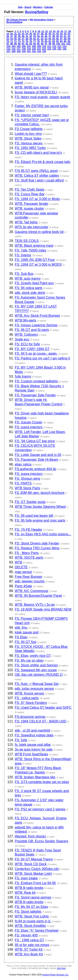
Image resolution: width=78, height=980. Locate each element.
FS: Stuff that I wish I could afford (39, 180)
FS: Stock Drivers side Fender (37, 543)
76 (31, 41)
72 (15, 41)
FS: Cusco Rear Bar (30, 194)
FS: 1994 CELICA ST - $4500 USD (41, 721)
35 (69, 34)
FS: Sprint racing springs (33, 897)
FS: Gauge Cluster (29, 422)
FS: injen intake (26, 878)
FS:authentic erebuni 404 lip (35, 469)
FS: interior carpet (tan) (32, 115)
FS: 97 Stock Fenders (31, 703)
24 (27, 34)
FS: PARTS (23, 483)
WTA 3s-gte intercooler (32, 227)
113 (59, 46)
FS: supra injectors (29, 427)
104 (13, 46)
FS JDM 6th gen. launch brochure (40, 493)
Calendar (49, 7)
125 (59, 49)
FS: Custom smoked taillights (36, 381)
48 (54, 36)
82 (54, 41)
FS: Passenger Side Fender (35, 395)
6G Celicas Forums (17, 20)
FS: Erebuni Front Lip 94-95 (35, 883)
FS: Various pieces (29, 143)
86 (69, 41)
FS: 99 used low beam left (34, 516)
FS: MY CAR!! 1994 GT (32, 349)
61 (38, 39)
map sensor (24, 572)
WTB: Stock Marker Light (33, 874)
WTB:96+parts (25, 320)
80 (46, 41)
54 (11, 39)
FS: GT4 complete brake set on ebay (42, 782)
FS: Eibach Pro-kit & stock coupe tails (43, 162)
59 (31, 39)
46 (46, 36)
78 (38, 41)
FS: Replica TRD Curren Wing (37, 548)
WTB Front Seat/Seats (31, 754)
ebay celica (23, 464)
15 (58, 31)
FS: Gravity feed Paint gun (34, 283)
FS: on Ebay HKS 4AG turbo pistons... (43, 534)
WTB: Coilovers (26, 335)
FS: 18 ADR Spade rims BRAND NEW (43, 609)
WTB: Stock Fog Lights (32, 916)
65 (54, 39)
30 (50, 34)
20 (11, 34)
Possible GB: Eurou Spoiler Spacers (41, 841)
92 (27, 44)
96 (42, 44)
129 (19, 51)
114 (64, 46)
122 (44, 49)
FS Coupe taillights (29, 129)
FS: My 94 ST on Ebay (32, 907)
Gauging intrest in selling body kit (39, 232)
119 (29, 49)
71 (11, 41)
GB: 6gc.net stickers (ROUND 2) (39, 675)
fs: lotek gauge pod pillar (33, 745)
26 (35, 34)
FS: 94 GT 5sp (26, 642)
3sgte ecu (22, 339)
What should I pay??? (31, 74)
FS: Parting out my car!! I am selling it (42, 358)
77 (35, 41)
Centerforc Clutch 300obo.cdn (37, 869)
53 (8, 39)
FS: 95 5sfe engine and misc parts (40, 520)
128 (13, 51)
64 (50, 39)
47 (50, 36)
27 (38, 34)
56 (19, 39)
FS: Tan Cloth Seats (30, 190)
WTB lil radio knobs (29, 888)
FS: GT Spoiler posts (30, 502)
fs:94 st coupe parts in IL (33, 921)
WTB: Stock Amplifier (30, 926)
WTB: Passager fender (32, 204)
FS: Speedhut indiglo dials (34, 735)
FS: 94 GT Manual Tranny (34, 859)
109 (39, 46)
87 (8, 44)
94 (35, 44)
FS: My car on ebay (29, 660)
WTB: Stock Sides (28, 138)
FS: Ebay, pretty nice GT (33, 656)
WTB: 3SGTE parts (29, 558)
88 (11, 44)
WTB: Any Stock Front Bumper (37, 316)
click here (61, 968)
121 (39, 49)
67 (61, 39)
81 (50, 41)
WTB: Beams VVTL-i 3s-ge (35, 605)
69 (69, 39)
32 (57, 34)
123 (49, 49)
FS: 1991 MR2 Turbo (30, 148)
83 (57, 41)
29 (46, 34)
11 (43, 31)
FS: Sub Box (24, 274)
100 (58, 44)
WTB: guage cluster (29, 208)
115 (8, 49)
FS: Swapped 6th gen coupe (36, 670)
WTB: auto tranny (28, 278)
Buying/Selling (37, 12)
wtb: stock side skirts (30, 293)
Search (28, 7)
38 (15, 36)
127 (8, 51)
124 (54, 49)
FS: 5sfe (21, 740)
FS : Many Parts (27, 553)
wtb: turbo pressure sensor (34, 689)
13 (50, 31)
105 (19, 46)
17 (66, 31)
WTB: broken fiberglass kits (35, 777)
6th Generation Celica (41, 20)
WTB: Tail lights (26, 222)
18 (69, 31)
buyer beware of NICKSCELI (36, 92)
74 (23, 41)
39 (19, 36)
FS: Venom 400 (26, 935)
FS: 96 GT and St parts (32, 330)
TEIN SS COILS (27, 241)
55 (15, 39)
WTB (19, 562)
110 (44, 46)
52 (69, 36)
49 (57, 36)
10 (39, 31)
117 (19, 49)
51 (65, 36)
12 (46, 31)
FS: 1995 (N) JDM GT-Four (35, 260)
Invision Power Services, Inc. (56, 975)
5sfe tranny (23, 376)
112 (54, 46)
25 (31, 34)
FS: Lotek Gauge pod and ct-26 (38, 455)
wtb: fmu (21, 628)
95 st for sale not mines (32, 945)
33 (61, 34)
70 (8, 41)
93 (31, 44)
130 (24, 51)
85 (65, 41)
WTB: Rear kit (25, 893)
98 (50, 44)
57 (23, 39)
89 (15, 44)
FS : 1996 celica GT (29, 940)
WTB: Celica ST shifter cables (37, 176)
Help (20, 7)
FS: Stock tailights (28, 912)
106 (24, 46)
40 (23, 36)
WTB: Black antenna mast (34, 246)
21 (15, 34)
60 (35, 39)
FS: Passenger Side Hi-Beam (37, 460)
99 (54, 44)
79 (42, 41)
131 (29, 51)
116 (13, 49)
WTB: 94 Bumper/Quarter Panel (38, 596)
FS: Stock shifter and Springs (36, 665)
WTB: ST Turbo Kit (29, 949)
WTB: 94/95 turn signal (32, 87)
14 (54, 31)
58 (27, 39)
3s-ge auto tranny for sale (34, 749)
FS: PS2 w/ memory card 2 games (40, 809)
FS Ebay (21, 637)
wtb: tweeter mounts (30, 581)
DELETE (21, 567)
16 (62, 31)
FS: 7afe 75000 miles (30, 250)
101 (63, 44)
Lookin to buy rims (28, 134)
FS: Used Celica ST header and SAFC (43, 708)
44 (38, 36)
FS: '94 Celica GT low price (35, 441)
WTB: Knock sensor (29, 693)
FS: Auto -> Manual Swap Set (37, 684)
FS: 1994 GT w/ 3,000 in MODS (38, 265)
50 (61, 36)
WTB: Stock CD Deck (31, 864)
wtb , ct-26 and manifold (32, 730)
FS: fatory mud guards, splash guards (43, 97)
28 (42, 34)
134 (44, 51)
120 (34, 49)
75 (27, 41)
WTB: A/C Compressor (32, 591)
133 (39, 51)
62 (42, 39)
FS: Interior (23, 255)
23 (23, 34)
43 (35, 36)
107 (29, 46)
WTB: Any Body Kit (29, 954)
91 (23, 44)
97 (46, 44)
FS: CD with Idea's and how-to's (38, 153)
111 (49, 46)
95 (38, 44)
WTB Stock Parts (27, 488)
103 (8, 46)
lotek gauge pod (27, 632)
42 (31, 36)
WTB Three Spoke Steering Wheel (40, 507)
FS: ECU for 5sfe (27, 344)
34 (65, 34)
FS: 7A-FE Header (28, 530)
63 (46, 39)
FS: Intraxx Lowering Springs (36, 325)
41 (27, 36)
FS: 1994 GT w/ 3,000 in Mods (37, 199)
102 (68, 44)
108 (34, 46)
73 (19, 41)
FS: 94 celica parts (29, 288)
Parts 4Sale (23, 586)
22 (19, 34)
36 (8, 36)
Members (38, 7)
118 (24, 49)
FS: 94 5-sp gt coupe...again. (36, 354)
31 (54, 34)
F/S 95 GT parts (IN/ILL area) (36, 171)
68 (65, 39)
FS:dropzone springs (30, 717)
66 (57, 39)
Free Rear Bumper (29, 577)
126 (64, 49)
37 (11, 36)
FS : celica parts (27, 698)
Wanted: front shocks (30, 836)
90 (19, 44)
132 (34, 51)
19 (8, 34)
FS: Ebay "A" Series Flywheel (37, 931)
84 (61, 41)
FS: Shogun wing (27, 479)
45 (42, 36)
